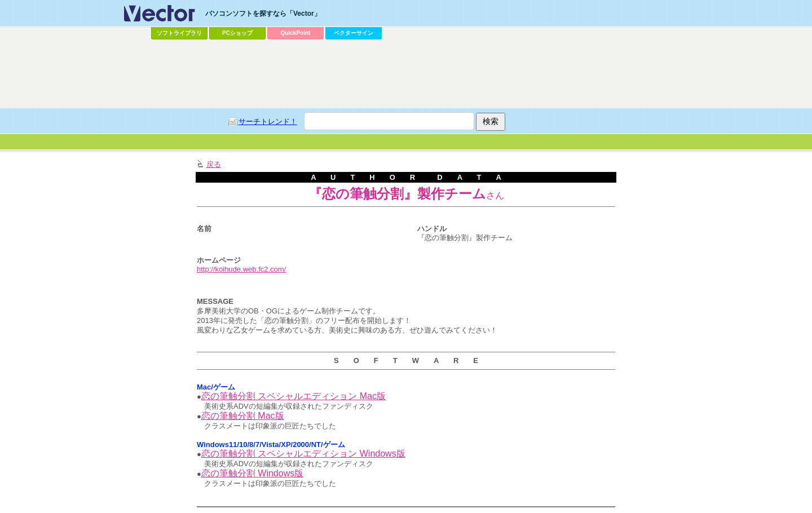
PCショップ (237, 33)
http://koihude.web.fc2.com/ (241, 269)
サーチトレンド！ (268, 121)
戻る (214, 164)
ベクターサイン (354, 33)
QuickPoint (296, 33)
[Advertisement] (406, 74)
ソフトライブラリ (179, 33)
